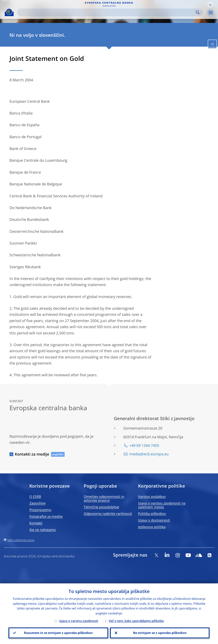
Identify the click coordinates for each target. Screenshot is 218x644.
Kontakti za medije (32, 454)
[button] (210, 4)
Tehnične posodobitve (101, 507)
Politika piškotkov (152, 514)
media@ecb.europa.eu (149, 454)
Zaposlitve (38, 503)
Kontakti (36, 523)
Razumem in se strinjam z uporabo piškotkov (58, 633)
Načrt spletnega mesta (21, 540)
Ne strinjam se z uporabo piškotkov (160, 633)
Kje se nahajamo (43, 530)
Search (198, 12)
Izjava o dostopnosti (154, 520)
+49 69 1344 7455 (144, 445)
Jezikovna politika (152, 527)
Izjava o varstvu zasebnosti (79, 621)
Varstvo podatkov (152, 497)
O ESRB (35, 497)
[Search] (107, 12)
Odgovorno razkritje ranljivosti (108, 514)
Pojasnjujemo (40, 510)
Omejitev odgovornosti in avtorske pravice (104, 498)
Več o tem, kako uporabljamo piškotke (136, 621)
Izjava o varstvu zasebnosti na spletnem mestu (162, 505)
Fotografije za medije (46, 516)
